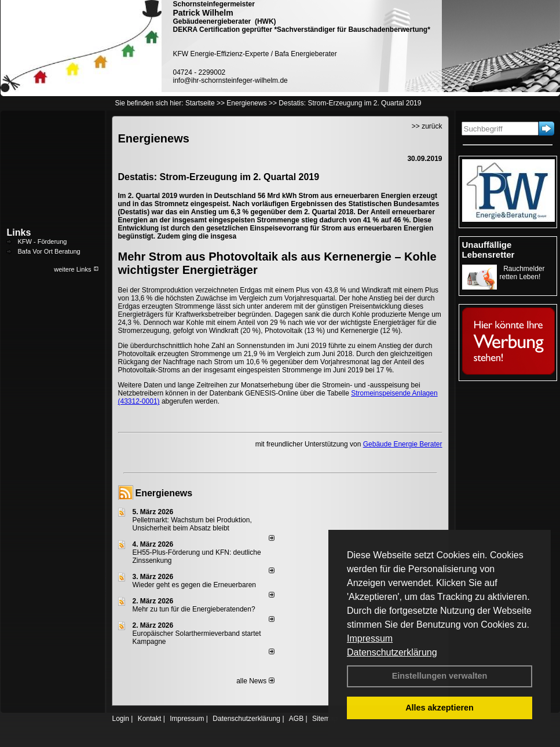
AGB (296, 719)
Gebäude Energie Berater (403, 444)
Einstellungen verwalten (440, 676)
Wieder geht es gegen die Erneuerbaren (194, 585)
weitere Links (76, 269)
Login (121, 719)
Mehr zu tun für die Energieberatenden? (194, 609)
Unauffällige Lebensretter (488, 250)
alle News (255, 681)
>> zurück (427, 126)
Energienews (164, 493)
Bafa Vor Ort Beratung (49, 251)
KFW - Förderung (43, 241)
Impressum (370, 638)
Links (19, 232)
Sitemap (325, 719)
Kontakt (150, 719)
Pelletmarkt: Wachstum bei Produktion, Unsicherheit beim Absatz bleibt (192, 524)
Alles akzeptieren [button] (440, 708)
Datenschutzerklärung (392, 652)
